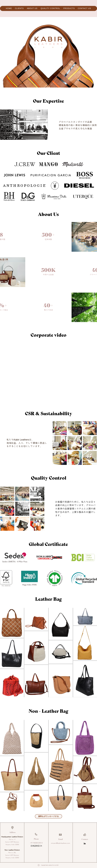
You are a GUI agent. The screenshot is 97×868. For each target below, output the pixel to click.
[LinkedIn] (85, 843)
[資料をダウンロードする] (48, 816)
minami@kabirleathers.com (61, 843)
